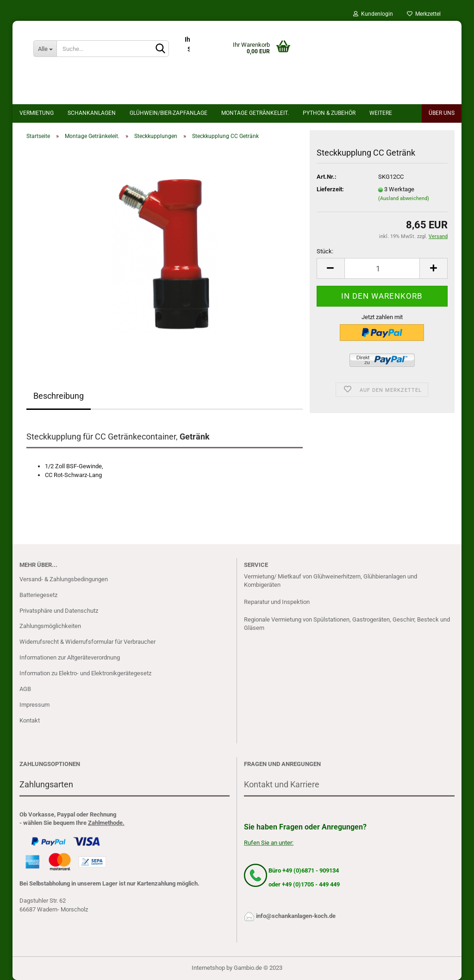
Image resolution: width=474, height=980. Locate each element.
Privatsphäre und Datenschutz (59, 611)
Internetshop (208, 968)
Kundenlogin (373, 14)
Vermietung (37, 113)
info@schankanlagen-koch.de (296, 916)
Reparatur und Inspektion (277, 602)
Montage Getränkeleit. (255, 113)
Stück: (325, 251)
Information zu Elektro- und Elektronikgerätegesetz (85, 673)
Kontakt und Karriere (282, 784)
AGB (25, 689)
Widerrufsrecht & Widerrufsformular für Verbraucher (87, 642)
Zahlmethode (105, 823)
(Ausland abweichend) (404, 198)
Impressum (34, 705)
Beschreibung (59, 396)
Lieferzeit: (330, 189)
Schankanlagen (92, 113)
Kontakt (30, 720)
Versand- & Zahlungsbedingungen (64, 579)
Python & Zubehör (329, 113)
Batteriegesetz (38, 595)
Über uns (442, 113)
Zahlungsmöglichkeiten (50, 626)
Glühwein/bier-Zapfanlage (168, 113)
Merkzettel (424, 14)
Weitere (381, 113)
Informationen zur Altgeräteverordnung (70, 657)
